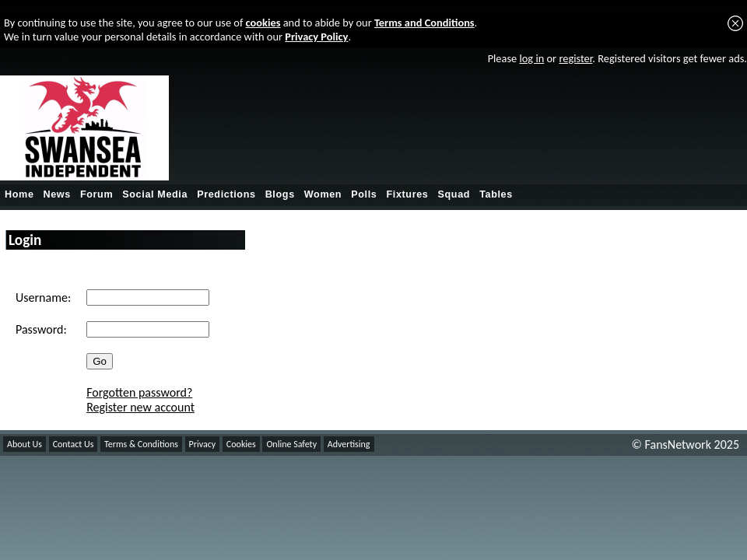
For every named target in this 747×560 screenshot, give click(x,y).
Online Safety (291, 444)
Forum (96, 194)
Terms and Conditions (424, 23)
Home (19, 194)
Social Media (155, 194)
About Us (25, 444)
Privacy (203, 444)
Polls (364, 194)
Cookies (241, 444)
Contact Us (74, 444)
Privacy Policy (316, 37)
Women (323, 194)
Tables (496, 194)
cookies (263, 23)
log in (531, 58)
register (575, 58)
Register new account (140, 407)
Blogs (280, 194)
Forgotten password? (139, 392)
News (57, 194)
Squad (454, 194)
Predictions (226, 194)
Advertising (349, 444)
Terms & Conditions (141, 444)
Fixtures (407, 194)
